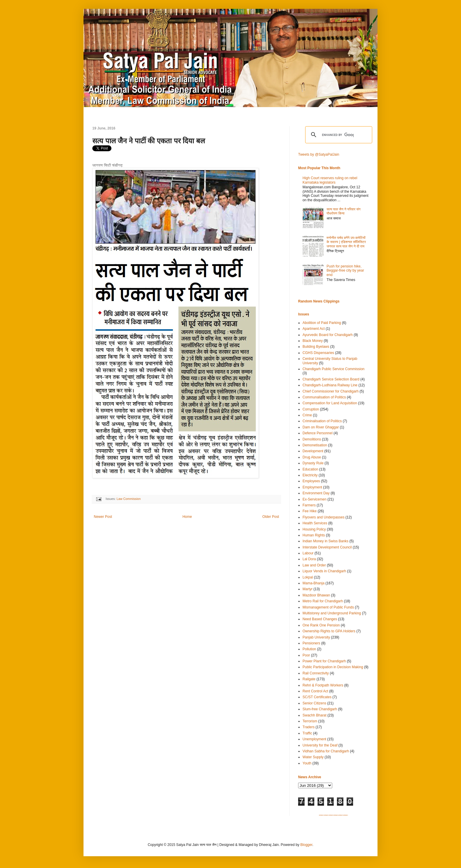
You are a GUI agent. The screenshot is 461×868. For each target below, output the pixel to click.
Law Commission (128, 499)
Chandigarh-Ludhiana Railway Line (330, 385)
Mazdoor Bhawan (316, 595)
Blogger (307, 845)
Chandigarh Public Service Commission (334, 369)
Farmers (309, 505)
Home (187, 517)
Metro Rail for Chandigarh (323, 601)
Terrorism (310, 721)
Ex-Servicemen (314, 499)
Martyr (308, 589)
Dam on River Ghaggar (321, 427)
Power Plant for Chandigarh (324, 661)
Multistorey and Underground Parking (332, 613)
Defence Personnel (318, 433)
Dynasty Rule (313, 463)
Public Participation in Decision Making (333, 667)
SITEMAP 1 (321, 815)
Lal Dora (309, 559)
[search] (338, 135)
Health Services (315, 523)
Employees (311, 481)
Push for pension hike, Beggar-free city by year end (345, 271)
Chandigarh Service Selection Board (331, 379)
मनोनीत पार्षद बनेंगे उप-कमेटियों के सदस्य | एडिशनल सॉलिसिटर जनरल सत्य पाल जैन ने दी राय (346, 242)
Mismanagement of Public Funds (328, 607)
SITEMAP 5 (341, 815)
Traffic (307, 733)
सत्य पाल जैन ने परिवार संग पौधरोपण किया (344, 211)
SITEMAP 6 (345, 815)
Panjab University (316, 637)
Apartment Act (314, 329)
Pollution (309, 649)
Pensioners (311, 643)
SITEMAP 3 (331, 815)
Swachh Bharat (314, 715)
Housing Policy (314, 529)
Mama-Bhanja (314, 583)
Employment (312, 487)
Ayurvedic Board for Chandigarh (328, 335)
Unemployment (314, 739)
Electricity (310, 475)
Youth (307, 763)
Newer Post (103, 517)
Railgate (309, 679)
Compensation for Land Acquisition (330, 403)
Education (310, 469)
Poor (306, 655)
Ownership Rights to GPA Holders (329, 631)
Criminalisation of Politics (322, 421)
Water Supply (313, 757)
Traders (309, 727)
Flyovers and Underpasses (324, 517)
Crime (307, 415)
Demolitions (312, 439)
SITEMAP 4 (336, 815)
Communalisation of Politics (324, 397)
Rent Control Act (315, 691)
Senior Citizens (314, 703)
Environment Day (316, 493)
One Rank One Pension (321, 625)
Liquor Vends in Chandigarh (324, 571)
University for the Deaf (320, 745)
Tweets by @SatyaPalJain (319, 154)
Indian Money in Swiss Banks (325, 541)
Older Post (271, 517)
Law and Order (314, 565)
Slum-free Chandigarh (320, 709)
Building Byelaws (316, 347)
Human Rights (314, 535)
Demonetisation (315, 445)
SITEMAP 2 (326, 815)
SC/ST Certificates (317, 697)
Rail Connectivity (316, 673)
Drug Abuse (312, 457)
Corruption (311, 409)
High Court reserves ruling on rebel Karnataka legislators (330, 180)
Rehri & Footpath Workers (323, 685)
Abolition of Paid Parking (322, 323)
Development (313, 451)
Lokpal (308, 577)
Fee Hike (310, 511)
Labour (308, 553)
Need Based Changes (320, 619)
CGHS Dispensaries (318, 353)
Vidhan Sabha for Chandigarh (326, 751)
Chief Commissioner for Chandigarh (331, 391)
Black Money (313, 341)
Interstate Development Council (327, 547)
